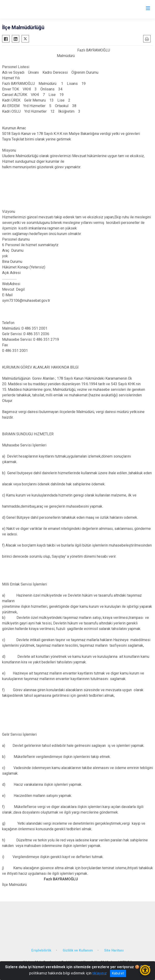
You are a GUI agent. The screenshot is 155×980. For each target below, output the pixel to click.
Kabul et (118, 973)
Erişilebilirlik (41, 950)
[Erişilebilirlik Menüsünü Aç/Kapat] (145, 970)
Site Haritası (114, 950)
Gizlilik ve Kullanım (78, 950)
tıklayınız (100, 973)
